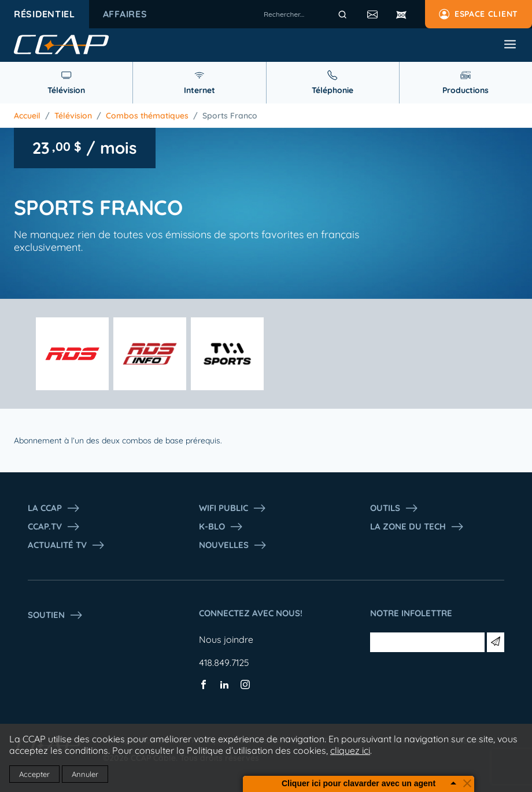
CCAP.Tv (54, 527)
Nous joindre (226, 639)
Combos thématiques (147, 116)
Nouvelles (233, 545)
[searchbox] (307, 14)
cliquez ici (350, 750)
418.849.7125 (224, 663)
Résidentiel (45, 14)
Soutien (56, 615)
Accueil (27, 116)
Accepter (34, 774)
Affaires (125, 14)
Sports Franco (230, 116)
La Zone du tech (417, 527)
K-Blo (221, 527)
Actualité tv (66, 545)
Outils (394, 508)
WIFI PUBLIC (233, 508)
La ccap (54, 508)
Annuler (85, 774)
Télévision (73, 116)
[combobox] (307, 14)
